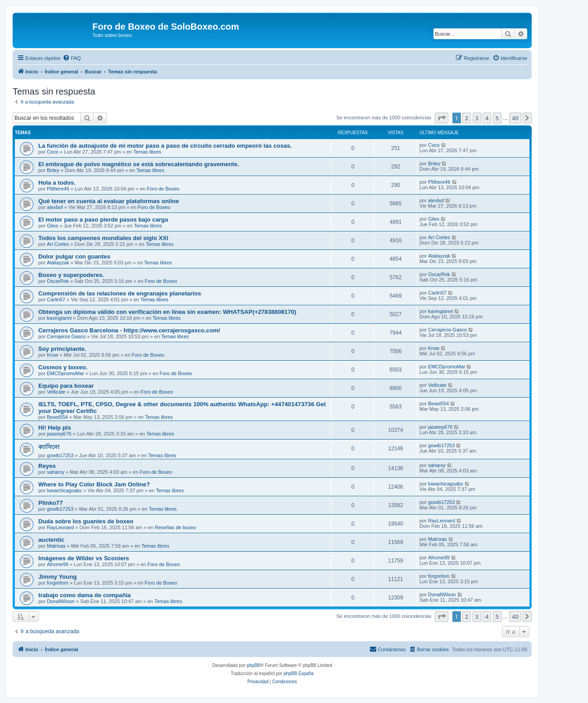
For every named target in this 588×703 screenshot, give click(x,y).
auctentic (51, 540)
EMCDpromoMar (66, 373)
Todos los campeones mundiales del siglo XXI (103, 238)
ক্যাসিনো (49, 447)
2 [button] (467, 118)
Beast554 (57, 417)
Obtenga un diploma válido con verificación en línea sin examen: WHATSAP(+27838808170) (167, 312)
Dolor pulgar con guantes (74, 256)
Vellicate (56, 392)
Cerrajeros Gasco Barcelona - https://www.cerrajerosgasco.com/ (129, 330)
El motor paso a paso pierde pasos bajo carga (103, 220)
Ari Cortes (58, 244)
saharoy (56, 472)
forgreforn (58, 583)
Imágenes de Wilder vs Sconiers (84, 558)
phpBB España (299, 674)
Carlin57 (56, 299)
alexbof (55, 207)
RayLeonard (60, 527)
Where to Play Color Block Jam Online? (94, 484)
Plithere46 (58, 189)
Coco (53, 152)
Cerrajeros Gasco (66, 336)
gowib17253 (60, 455)
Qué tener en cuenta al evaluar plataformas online (109, 201)
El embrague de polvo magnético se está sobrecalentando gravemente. (139, 164)
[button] (442, 118)
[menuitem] (72, 58)
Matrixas (56, 546)
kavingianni (59, 318)
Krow (52, 355)
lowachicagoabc (64, 490)
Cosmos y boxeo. (63, 367)
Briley (53, 170)
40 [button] (515, 118)
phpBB (254, 665)
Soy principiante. (62, 349)
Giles (52, 226)
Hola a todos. (57, 183)
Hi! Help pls (55, 428)
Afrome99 (58, 564)
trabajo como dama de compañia (84, 595)
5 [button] (497, 118)
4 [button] (487, 118)
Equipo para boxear (66, 386)
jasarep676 (59, 434)
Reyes (47, 466)
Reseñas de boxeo (176, 527)
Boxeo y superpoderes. (71, 275)
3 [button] (477, 118)
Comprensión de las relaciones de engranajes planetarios (120, 293)
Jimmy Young (57, 577)
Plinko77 (50, 503)
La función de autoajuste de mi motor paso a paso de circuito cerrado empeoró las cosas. (165, 146)
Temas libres (147, 152)
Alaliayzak (58, 263)
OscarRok (58, 281)
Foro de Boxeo (163, 189)
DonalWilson (61, 601)
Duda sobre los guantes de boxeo (86, 521)
